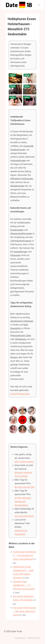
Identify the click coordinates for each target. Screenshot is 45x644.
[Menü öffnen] (39, 5)
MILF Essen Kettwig (24, 462)
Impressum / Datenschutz (27, 638)
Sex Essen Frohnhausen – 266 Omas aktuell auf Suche (24, 611)
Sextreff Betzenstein (20, 394)
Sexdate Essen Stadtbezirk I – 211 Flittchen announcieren (24, 585)
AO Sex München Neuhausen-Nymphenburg (23, 502)
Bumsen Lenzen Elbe (25, 487)
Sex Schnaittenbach (24, 516)
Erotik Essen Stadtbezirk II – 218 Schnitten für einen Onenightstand (25, 555)
